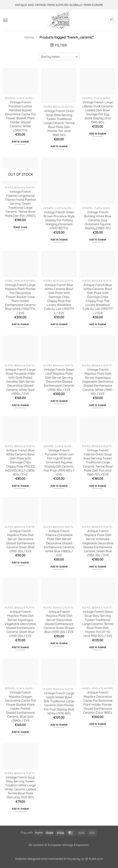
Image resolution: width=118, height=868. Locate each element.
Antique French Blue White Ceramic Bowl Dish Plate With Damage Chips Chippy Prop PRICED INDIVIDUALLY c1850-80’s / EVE (20, 462)
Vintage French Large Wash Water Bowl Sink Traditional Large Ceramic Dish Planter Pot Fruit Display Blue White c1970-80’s (59, 703)
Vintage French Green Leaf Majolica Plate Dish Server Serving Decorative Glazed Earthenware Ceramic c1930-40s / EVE (59, 380)
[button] (5, 20)
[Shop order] (59, 57)
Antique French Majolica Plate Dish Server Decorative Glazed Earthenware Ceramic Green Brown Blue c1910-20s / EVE (59, 622)
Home (29, 37)
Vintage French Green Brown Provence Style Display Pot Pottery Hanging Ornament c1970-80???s (59, 220)
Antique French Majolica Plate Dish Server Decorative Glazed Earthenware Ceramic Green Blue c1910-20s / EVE (20, 541)
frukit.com (96, 859)
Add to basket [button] (20, 141)
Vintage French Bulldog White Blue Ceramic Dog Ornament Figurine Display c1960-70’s (98, 220)
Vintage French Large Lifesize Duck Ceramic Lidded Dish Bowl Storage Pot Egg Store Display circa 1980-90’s (98, 112)
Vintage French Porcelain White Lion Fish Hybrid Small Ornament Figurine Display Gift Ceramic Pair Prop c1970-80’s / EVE (59, 462)
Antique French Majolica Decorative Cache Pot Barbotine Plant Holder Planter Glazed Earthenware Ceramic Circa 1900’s (98, 702)
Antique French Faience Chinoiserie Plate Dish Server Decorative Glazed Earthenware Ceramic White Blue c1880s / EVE (59, 543)
